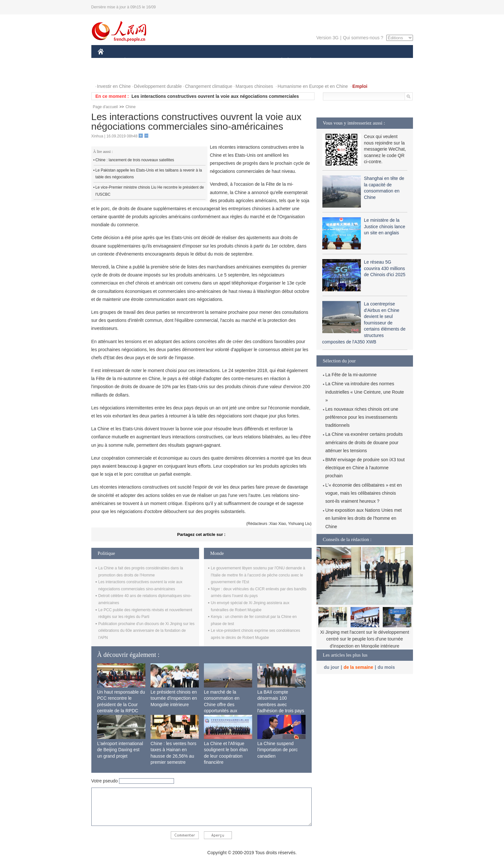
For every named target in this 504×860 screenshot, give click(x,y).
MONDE (166, 61)
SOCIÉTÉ (279, 61)
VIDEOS (137, 74)
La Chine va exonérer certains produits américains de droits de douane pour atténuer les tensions (364, 442)
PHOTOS (111, 74)
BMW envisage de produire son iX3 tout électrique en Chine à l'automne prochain (365, 468)
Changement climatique (209, 86)
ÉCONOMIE (136, 61)
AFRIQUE (193, 61)
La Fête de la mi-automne (351, 375)
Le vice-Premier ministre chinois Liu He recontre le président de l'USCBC (150, 191)
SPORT (333, 61)
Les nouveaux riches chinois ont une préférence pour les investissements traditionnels (362, 417)
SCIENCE (221, 61)
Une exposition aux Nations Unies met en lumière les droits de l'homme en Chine (364, 518)
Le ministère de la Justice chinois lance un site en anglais (385, 226)
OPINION (390, 61)
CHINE (109, 61)
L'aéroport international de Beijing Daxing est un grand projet (120, 750)
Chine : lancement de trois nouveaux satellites (135, 160)
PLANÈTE (307, 61)
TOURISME (361, 61)
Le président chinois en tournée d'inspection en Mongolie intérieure (174, 698)
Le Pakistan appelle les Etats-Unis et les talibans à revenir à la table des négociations (149, 174)
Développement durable (158, 86)
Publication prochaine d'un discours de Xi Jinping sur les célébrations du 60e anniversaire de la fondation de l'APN (147, 631)
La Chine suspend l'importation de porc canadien (278, 750)
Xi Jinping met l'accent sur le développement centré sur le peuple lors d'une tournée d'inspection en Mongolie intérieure (365, 639)
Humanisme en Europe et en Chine (313, 86)
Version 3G (327, 38)
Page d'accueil (105, 107)
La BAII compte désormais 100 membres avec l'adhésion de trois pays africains (281, 705)
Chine (130, 107)
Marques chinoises (254, 86)
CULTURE (250, 61)
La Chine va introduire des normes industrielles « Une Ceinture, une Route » (365, 392)
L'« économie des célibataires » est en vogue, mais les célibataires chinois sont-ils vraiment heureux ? (364, 493)
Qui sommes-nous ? (363, 38)
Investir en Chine (114, 86)
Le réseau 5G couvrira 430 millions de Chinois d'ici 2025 (385, 268)
